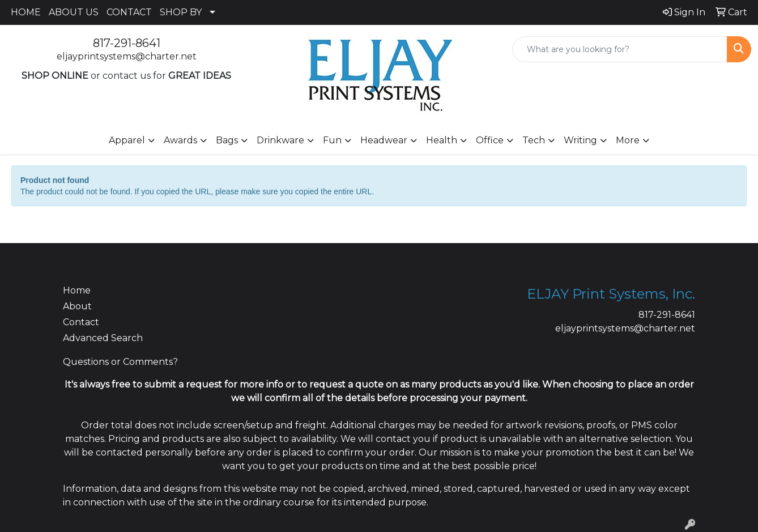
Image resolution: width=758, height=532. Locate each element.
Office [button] (490, 140)
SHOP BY (181, 12)
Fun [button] (332, 140)
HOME (26, 12)
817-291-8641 (127, 43)
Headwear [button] (384, 140)
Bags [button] (227, 140)
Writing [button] (580, 140)
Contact (81, 322)
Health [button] (442, 140)
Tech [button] (534, 140)
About (77, 306)
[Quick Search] (620, 49)
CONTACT (129, 12)
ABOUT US (74, 12)
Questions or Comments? (120, 362)
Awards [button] (180, 140)
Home (77, 290)
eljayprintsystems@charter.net (127, 56)
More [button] (628, 140)
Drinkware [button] (280, 140)
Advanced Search (103, 338)
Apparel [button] (127, 140)
